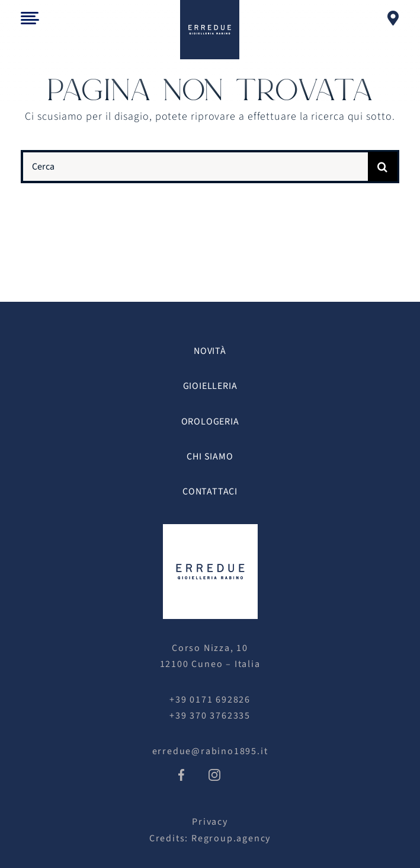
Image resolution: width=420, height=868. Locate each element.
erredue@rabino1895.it (210, 751)
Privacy (210, 822)
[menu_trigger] (30, 17)
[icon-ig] (214, 774)
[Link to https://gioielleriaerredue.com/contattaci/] (393, 18)
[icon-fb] (181, 774)
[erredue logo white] (210, 529)
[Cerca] (195, 167)
